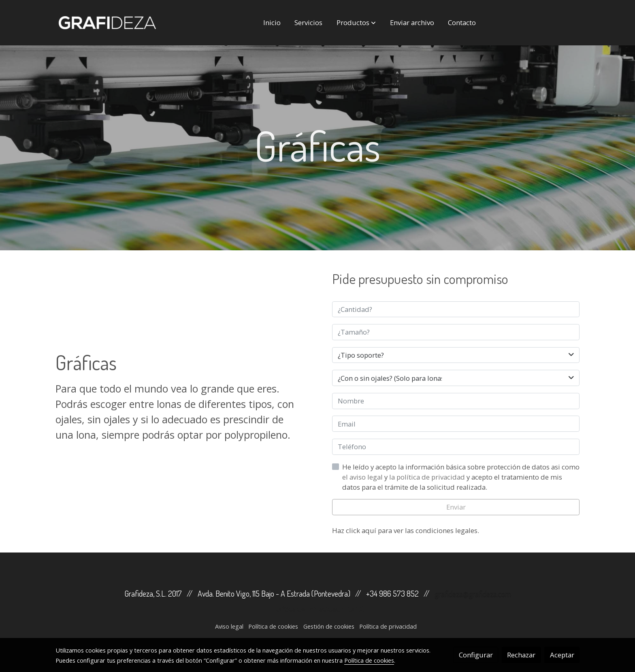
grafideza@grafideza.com (473, 593)
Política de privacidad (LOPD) (318, 609)
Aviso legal (229, 626)
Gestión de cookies (329, 626)
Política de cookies (273, 626)
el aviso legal (363, 477)
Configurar (476, 655)
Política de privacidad (388, 626)
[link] (107, 23)
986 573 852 (399, 593)
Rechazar (521, 655)
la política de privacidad (428, 477)
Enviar (456, 507)
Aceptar (562, 655)
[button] (356, 23)
